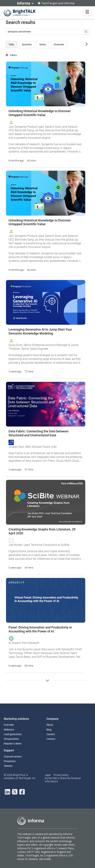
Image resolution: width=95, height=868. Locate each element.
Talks (11, 44)
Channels (59, 44)
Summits (27, 44)
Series (43, 44)
